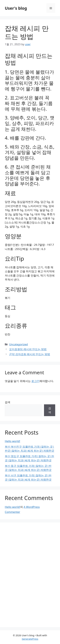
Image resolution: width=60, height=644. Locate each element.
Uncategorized (18, 344)
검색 (8, 402)
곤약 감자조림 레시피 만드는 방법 (30, 354)
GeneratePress (30, 639)
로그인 (35, 381)
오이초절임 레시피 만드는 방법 (28, 349)
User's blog (16, 8)
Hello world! (12, 441)
